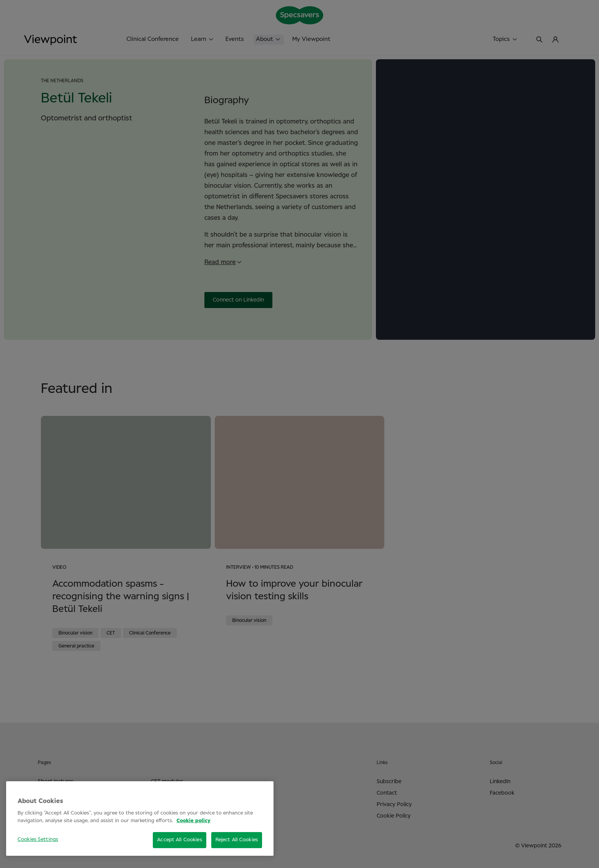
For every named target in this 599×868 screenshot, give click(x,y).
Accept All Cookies (179, 840)
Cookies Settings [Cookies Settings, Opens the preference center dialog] (38, 840)
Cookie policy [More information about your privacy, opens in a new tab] (193, 821)
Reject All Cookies (237, 840)
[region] (140, 819)
